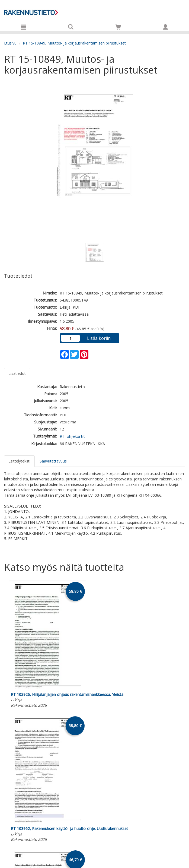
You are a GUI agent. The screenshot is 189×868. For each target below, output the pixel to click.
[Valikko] (24, 27)
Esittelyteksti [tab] (19, 461)
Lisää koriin (99, 338)
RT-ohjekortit (72, 436)
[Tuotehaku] (71, 27)
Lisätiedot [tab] (17, 373)
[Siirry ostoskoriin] (118, 27)
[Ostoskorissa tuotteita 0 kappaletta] (118, 28)
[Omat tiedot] (165, 27)
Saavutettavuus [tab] (53, 461)
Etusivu (10, 43)
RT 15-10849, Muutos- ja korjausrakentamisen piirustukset (74, 43)
